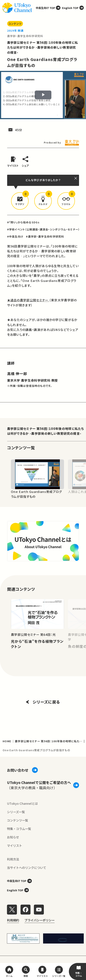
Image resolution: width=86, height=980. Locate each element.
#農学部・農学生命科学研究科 (45, 236)
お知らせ (13, 837)
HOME (7, 741)
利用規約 (13, 920)
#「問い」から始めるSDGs (23, 222)
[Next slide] (79, 474)
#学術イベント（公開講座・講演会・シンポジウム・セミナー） (44, 229)
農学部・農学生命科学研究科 (25, 36)
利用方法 (13, 859)
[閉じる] (76, 178)
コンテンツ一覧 (18, 820)
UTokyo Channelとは (22, 803)
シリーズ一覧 (16, 812)
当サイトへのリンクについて (27, 868)
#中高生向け (15, 236)
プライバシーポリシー (40, 920)
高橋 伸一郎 (17, 373)
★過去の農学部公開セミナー (28, 300)
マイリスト (14, 846)
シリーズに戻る (43, 702)
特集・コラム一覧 (19, 829)
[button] (20, 201)
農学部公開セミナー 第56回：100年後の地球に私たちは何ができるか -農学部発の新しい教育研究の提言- (43, 47)
